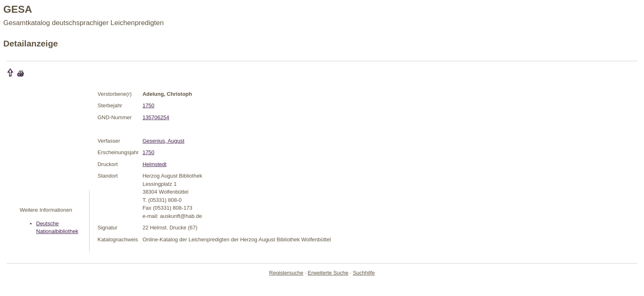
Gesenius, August (163, 141)
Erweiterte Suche (328, 273)
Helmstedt (155, 164)
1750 (148, 105)
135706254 (156, 117)
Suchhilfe (364, 273)
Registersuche (286, 273)
